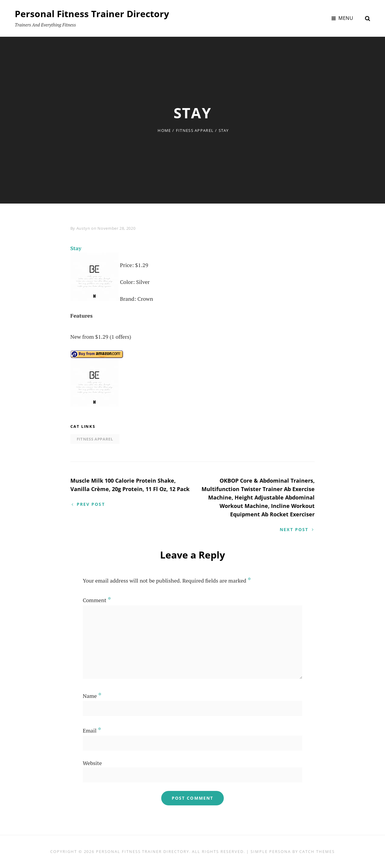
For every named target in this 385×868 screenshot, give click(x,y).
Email (92, 730)
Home (164, 130)
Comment (97, 600)
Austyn (83, 228)
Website (92, 763)
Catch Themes (317, 851)
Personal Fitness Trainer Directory (92, 14)
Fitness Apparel (195, 130)
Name (92, 696)
